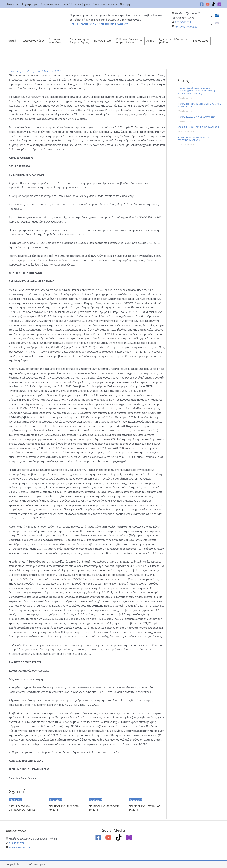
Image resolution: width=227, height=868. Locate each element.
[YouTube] (208, 4)
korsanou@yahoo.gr (186, 27)
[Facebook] (202, 4)
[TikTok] (213, 4)
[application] (64, 41)
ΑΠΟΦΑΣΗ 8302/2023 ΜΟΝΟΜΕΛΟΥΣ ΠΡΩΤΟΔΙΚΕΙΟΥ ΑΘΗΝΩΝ (194, 139)
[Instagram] (219, 4)
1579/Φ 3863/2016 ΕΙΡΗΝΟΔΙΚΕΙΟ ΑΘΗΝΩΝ (23, 808)
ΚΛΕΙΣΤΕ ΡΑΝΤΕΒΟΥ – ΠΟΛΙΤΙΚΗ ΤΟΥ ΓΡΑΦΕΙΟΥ (99, 24)
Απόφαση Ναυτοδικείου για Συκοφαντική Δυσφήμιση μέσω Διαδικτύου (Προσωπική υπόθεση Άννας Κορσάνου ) (196, 91)
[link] (217, 16)
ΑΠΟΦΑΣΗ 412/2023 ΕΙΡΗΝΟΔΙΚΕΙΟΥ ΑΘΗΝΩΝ (198, 127)
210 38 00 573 (183, 22)
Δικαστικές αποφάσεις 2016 (25, 71)
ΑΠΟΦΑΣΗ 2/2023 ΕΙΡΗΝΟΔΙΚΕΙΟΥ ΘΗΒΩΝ (196, 117)
